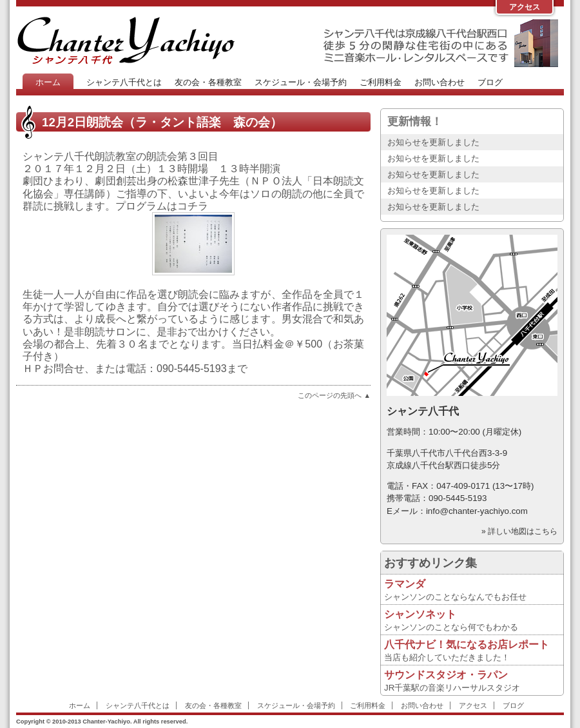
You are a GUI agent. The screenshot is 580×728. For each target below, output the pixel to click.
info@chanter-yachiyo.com (477, 511)
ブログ (490, 82)
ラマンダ (405, 584)
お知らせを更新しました (433, 142)
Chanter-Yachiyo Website (126, 40)
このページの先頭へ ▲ (334, 395)
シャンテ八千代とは (124, 82)
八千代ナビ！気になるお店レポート (467, 644)
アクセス (525, 7)
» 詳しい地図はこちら (519, 531)
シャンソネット (420, 614)
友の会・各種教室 (208, 82)
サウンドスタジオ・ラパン (446, 675)
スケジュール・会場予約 (301, 82)
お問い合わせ (440, 82)
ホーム (48, 82)
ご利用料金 (381, 82)
